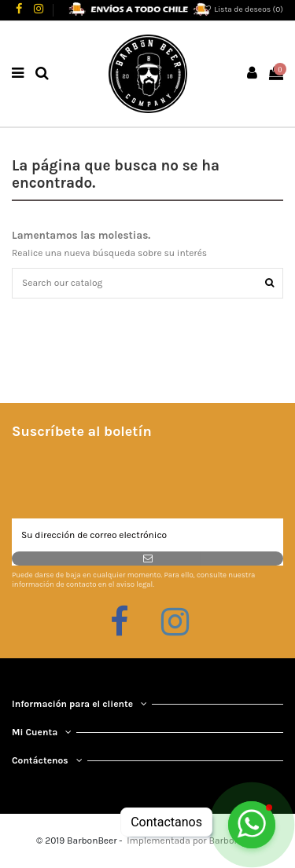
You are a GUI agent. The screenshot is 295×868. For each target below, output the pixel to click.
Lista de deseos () (242, 9)
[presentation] (131, 480)
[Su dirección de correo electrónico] (147, 535)
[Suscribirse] (147, 559)
